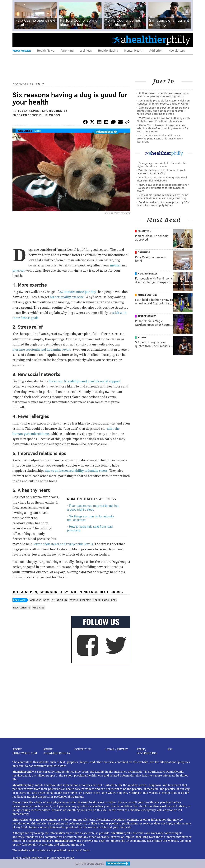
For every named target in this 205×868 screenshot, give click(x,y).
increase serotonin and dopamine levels (42, 350)
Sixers (142, 337)
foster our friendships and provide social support (84, 381)
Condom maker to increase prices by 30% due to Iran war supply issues (163, 204)
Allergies (38, 608)
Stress (74, 600)
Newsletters (177, 50)
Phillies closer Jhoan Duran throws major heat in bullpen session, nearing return (163, 95)
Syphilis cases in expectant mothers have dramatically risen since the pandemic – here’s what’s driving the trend (163, 111)
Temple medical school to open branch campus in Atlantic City (161, 172)
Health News (46, 50)
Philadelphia (60, 600)
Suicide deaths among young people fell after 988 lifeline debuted (162, 179)
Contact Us (83, 749)
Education (144, 231)
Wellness (86, 50)
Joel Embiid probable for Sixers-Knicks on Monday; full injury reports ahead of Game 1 (164, 102)
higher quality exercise (67, 297)
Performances (147, 316)
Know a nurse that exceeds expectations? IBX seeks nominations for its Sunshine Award (163, 188)
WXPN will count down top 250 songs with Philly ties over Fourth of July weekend (163, 119)
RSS (170, 749)
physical (19, 271)
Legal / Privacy (117, 749)
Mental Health (134, 50)
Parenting (67, 50)
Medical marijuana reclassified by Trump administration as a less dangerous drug (162, 196)
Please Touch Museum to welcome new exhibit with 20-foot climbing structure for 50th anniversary (162, 128)
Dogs (38, 131)
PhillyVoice (39, 40)
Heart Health (101, 600)
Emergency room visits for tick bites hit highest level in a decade (162, 164)
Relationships (22, 608)
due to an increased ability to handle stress (76, 471)
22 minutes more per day (78, 292)
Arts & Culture (147, 295)
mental (116, 265)
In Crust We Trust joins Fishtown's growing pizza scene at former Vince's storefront (160, 138)
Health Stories (148, 274)
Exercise (85, 600)
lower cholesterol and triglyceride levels (63, 544)
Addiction (156, 50)
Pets (114, 600)
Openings (144, 252)
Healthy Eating (108, 50)
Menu (19, 40)
